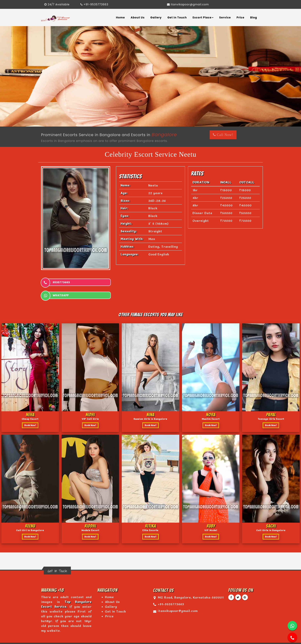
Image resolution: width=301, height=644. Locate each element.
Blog (254, 17)
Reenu (30, 513)
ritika (150, 513)
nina (150, 402)
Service (225, 17)
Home (120, 17)
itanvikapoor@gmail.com (188, 4)
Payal (271, 402)
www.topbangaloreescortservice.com (135, 636)
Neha (30, 402)
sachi (271, 513)
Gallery (156, 17)
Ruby (211, 513)
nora (211, 402)
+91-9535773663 (94, 4)
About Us (138, 17)
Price (240, 17)
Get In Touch (177, 17)
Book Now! (30, 412)
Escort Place (203, 17)
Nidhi (90, 402)
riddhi (90, 513)
